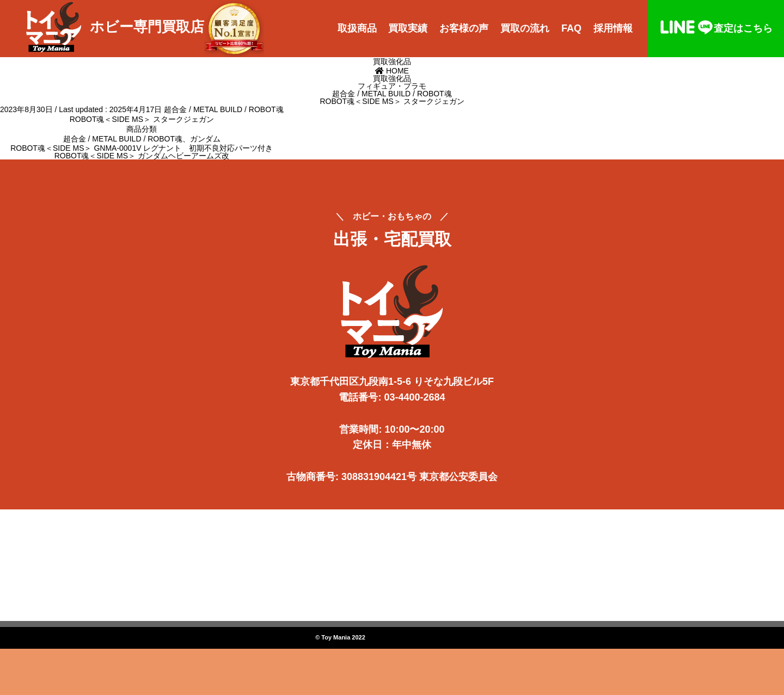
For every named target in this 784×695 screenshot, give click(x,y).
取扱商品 (357, 28)
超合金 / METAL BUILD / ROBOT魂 (223, 109)
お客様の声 (464, 28)
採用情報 (613, 28)
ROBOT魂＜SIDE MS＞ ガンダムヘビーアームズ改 (142, 156)
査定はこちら (716, 28)
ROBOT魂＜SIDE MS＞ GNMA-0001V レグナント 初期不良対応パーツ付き (142, 148)
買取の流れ (525, 28)
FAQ (571, 28)
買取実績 (408, 28)
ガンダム (205, 139)
